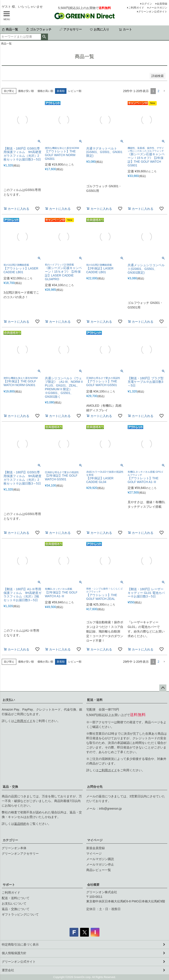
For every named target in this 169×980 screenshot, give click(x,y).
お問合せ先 (95, 787)
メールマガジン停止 (100, 864)
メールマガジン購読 (100, 859)
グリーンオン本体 (14, 848)
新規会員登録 (96, 848)
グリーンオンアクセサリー (20, 853)
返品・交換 (10, 787)
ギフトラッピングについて (20, 914)
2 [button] (158, 91)
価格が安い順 (26, 91)
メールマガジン (158, 8)
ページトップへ (163, 688)
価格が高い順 (45, 91)
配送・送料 (95, 700)
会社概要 (93, 885)
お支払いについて (14, 903)
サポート (9, 885)
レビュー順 (75, 91)
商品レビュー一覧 (99, 870)
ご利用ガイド (136, 8)
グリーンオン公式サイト (153, 12)
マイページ (95, 840)
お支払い (9, 700)
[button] (164, 91)
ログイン (147, 4)
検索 (44, 37)
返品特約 (20, 824)
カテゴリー (10, 840)
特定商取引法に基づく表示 (20, 944)
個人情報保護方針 (14, 953)
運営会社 (8, 970)
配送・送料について (16, 898)
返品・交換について (16, 909)
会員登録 (162, 4)
